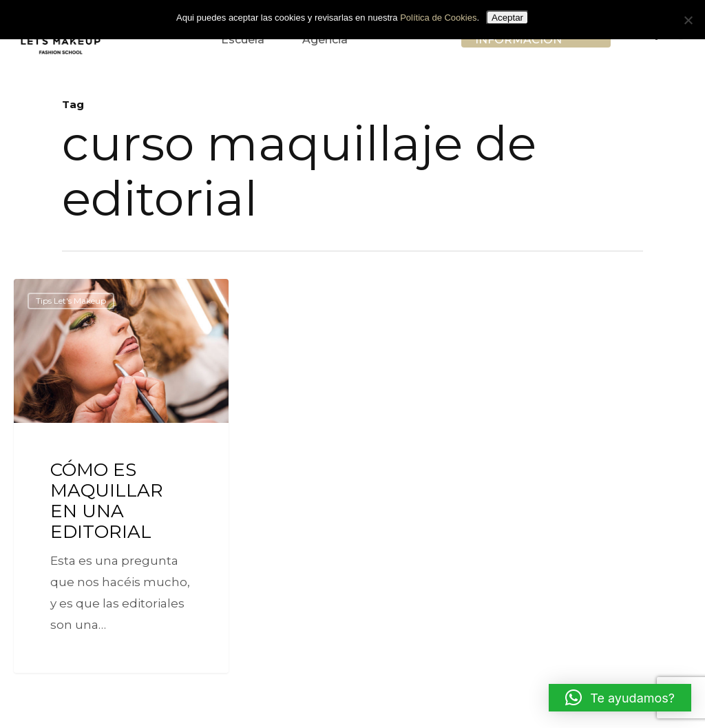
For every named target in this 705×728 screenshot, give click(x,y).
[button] (620, 698)
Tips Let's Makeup (71, 301)
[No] (688, 20)
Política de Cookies (438, 18)
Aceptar (507, 18)
